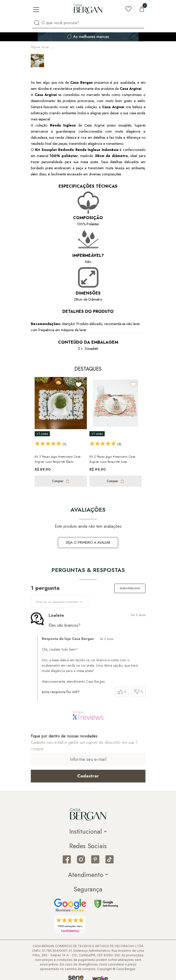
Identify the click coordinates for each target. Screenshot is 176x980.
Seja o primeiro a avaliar (88, 541)
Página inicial (40, 46)
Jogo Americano (92, 46)
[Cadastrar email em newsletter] (88, 775)
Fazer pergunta (130, 587)
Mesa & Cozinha (65, 46)
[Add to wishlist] (79, 383)
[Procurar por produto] (37, 23)
